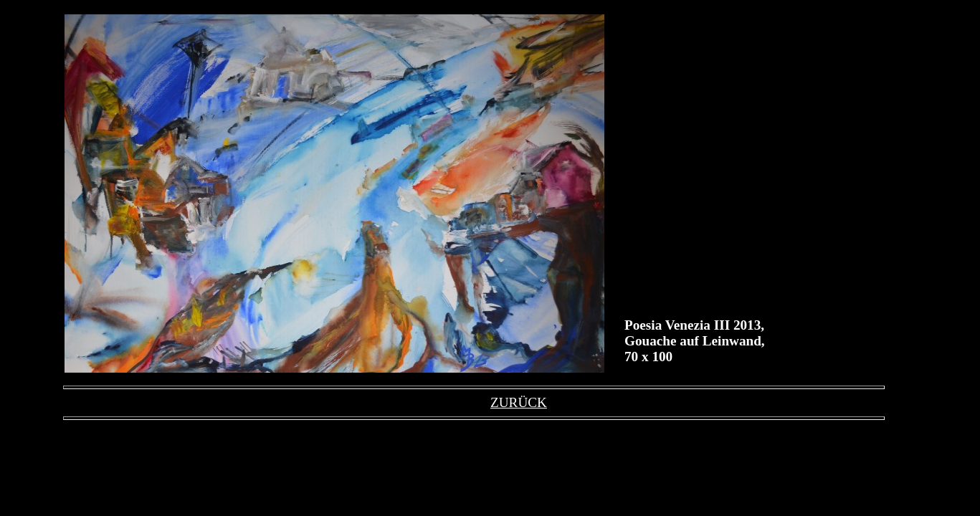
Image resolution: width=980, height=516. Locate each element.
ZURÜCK (519, 402)
